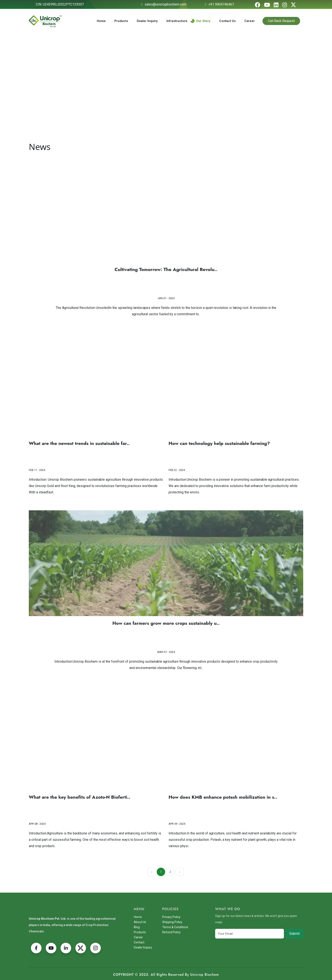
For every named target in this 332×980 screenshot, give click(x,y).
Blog (137, 927)
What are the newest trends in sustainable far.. (79, 444)
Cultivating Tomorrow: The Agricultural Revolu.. (166, 269)
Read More (166, 287)
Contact (139, 942)
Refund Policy (171, 932)
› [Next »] (180, 872)
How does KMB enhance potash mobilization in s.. (223, 797)
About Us (140, 922)
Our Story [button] (201, 21)
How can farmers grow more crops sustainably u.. (166, 623)
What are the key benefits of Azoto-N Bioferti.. (80, 797)
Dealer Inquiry (147, 21)
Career (250, 21)
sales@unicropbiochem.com (165, 4)
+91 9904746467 (221, 4)
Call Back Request (281, 21)
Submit (294, 934)
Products (121, 21)
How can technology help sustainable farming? (219, 444)
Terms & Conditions (175, 927)
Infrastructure (177, 21)
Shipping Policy (172, 922)
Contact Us (227, 21)
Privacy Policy (171, 917)
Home (101, 21)
